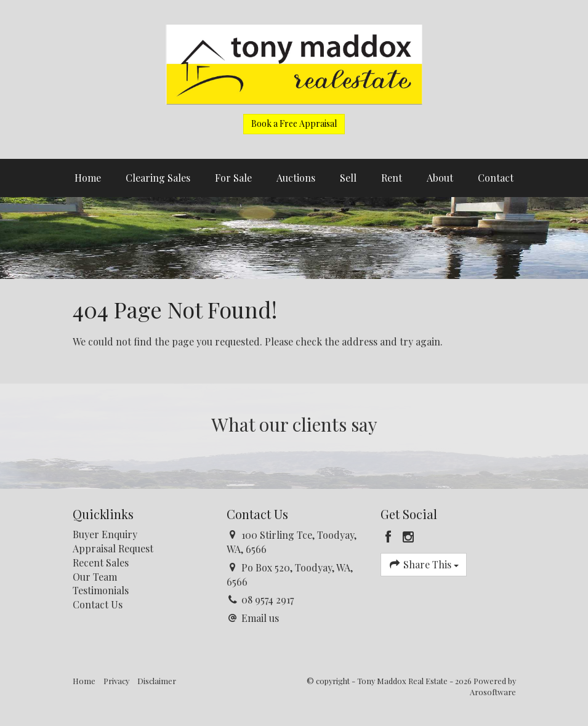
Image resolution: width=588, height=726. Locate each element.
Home (88, 178)
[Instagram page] (408, 537)
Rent (392, 178)
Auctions (296, 178)
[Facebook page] (390, 537)
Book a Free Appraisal (294, 123)
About (440, 178)
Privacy (116, 681)
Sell (348, 178)
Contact (496, 178)
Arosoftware (493, 692)
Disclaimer (157, 681)
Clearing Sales (158, 178)
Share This (424, 564)
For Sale (233, 178)
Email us (260, 618)
